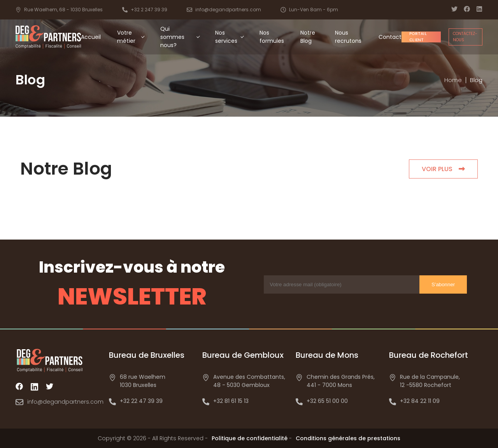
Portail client (418, 37)
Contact (390, 37)
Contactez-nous (465, 37)
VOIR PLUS (443, 169)
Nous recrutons (348, 37)
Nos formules (272, 37)
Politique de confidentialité (250, 438)
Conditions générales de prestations (348, 438)
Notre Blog (308, 37)
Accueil (91, 37)
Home (453, 80)
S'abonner (443, 284)
